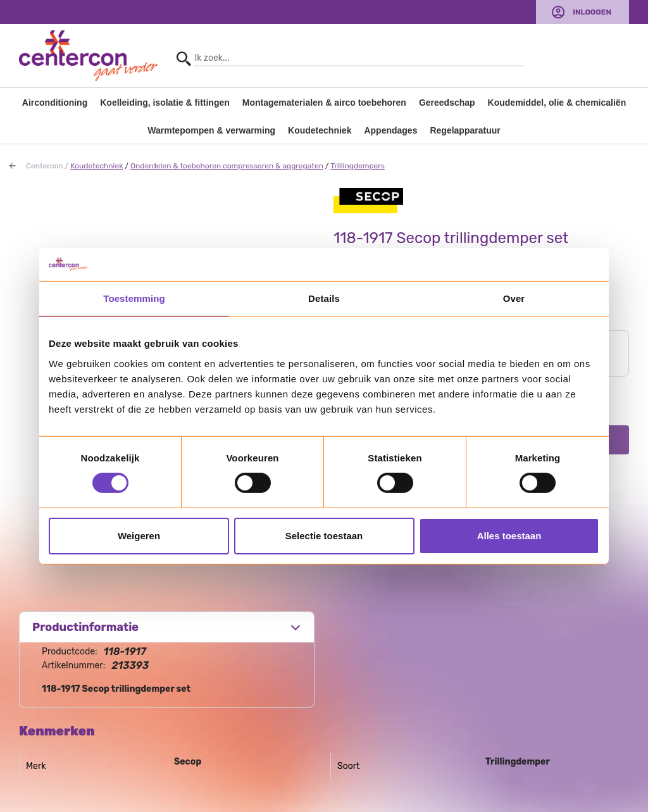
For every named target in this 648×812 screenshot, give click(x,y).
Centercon (45, 166)
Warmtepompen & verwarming (211, 130)
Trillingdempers (358, 166)
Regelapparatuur (465, 130)
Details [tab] (324, 298)
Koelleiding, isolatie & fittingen (165, 103)
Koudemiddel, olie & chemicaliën (557, 103)
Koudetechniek (320, 130)
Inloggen (592, 12)
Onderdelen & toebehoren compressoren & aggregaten (227, 166)
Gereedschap (447, 103)
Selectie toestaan (324, 536)
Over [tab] (514, 298)
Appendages (390, 130)
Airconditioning (55, 103)
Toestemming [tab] (134, 298)
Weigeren (139, 536)
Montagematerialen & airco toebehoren (324, 103)
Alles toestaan (509, 536)
